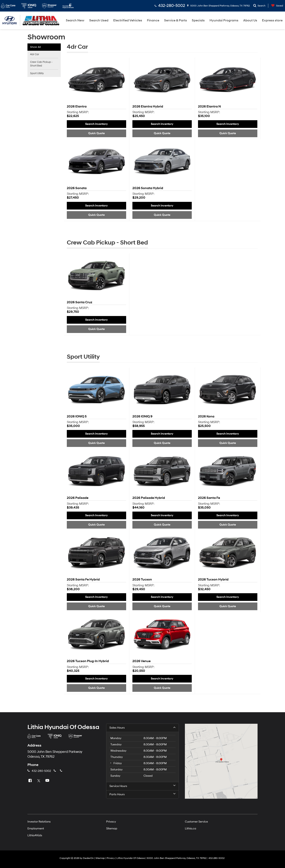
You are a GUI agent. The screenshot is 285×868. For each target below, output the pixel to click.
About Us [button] (250, 20)
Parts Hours (142, 794)
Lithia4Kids (35, 835)
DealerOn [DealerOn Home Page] (88, 858)
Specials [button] (198, 20)
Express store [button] (272, 20)
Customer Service (196, 822)
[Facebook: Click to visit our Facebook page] (30, 781)
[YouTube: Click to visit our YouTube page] (48, 781)
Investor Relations (39, 822)
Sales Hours (142, 728)
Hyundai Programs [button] (224, 20)
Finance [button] (153, 20)
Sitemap (112, 828)
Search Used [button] (99, 20)
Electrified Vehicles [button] (128, 20)
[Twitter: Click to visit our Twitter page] (39, 781)
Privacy (111, 822)
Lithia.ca (191, 828)
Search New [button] (75, 20)
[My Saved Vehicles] (276, 6)
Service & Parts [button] (176, 20)
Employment (36, 828)
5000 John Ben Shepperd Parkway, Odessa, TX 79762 (218, 6)
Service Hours (142, 786)
